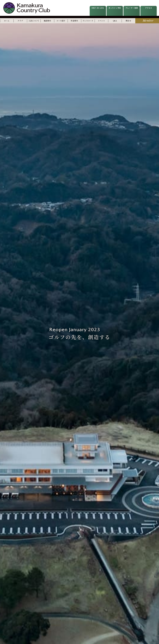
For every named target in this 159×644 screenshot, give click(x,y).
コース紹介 (61, 21)
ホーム (7, 21)
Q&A (115, 21)
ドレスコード (88, 21)
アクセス (149, 8)
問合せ (128, 21)
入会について (34, 21)
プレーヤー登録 (132, 8)
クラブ (20, 21)
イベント (101, 21)
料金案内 (74, 21)
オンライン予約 (115, 8)
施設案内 (47, 21)
